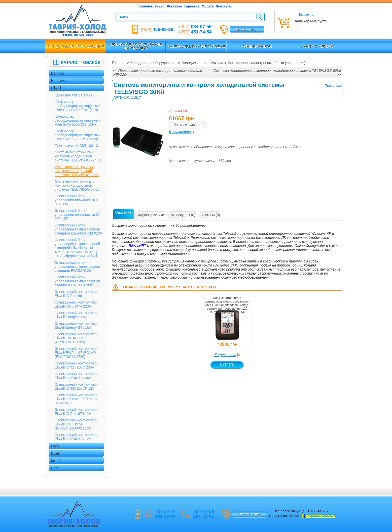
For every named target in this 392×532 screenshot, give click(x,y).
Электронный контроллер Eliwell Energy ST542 (76, 315)
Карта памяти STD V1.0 (74, 95)
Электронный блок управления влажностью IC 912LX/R (77, 200)
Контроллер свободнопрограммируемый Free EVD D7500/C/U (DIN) (78, 106)
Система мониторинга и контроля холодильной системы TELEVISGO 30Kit (77, 171)
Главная (146, 6)
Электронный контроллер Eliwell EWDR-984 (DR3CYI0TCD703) (76, 338)
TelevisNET (137, 246)
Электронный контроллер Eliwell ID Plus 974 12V (76, 412)
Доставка (174, 6)
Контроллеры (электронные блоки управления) (267, 63)
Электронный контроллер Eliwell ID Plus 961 (76, 294)
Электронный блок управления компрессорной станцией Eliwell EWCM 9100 (78, 229)
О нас (160, 6)
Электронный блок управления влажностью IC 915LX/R (77, 215)
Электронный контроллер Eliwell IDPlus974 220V (76, 304)
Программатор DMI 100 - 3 (77, 146)
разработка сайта (320, 516)
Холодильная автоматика (202, 63)
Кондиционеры (257, 46)
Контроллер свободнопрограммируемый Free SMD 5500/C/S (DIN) (78, 120)
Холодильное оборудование (75, 46)
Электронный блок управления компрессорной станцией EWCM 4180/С (78, 281)
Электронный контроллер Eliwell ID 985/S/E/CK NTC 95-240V (76, 399)
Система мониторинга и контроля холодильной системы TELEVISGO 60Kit (77, 185)
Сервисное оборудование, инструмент (136, 46)
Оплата (208, 6)
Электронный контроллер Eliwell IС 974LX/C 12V (76, 437)
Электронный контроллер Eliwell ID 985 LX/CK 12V (76, 386)
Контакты (224, 6)
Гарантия (192, 6)
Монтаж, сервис (317, 46)
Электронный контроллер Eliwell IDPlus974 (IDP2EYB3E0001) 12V (76, 424)
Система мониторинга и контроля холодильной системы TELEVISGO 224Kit (78, 156)
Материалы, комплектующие (196, 46)
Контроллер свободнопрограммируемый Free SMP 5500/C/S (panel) (78, 135)
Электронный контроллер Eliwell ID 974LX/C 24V (76, 376)
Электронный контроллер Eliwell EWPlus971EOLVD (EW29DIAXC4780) (76, 353)
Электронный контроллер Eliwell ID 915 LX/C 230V (76, 365)
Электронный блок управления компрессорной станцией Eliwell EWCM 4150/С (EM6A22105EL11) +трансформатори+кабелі (78, 248)
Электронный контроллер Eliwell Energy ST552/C (76, 325)
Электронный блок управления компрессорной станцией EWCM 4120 (78, 267)
